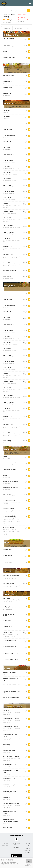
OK (29, 861)
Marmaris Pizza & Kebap (16, 844)
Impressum (28, 843)
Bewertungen (19, 28)
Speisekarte (7, 28)
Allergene (27, 848)
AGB (27, 846)
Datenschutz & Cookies (28, 852)
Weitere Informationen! (27, 865)
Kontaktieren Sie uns (16, 848)
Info (28, 28)
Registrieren (6, 846)
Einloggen (5, 843)
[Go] (29, 11)
